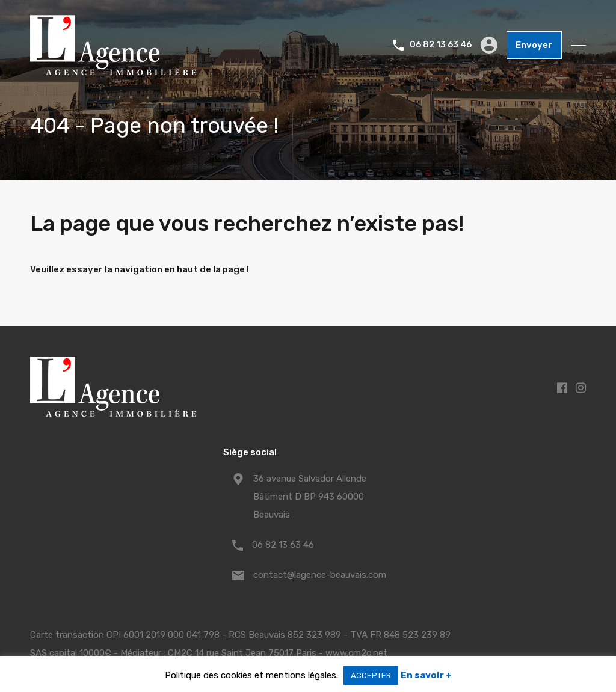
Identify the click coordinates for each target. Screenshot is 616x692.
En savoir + (426, 675)
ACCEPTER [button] (371, 675)
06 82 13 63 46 (441, 45)
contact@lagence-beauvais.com (320, 575)
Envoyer (534, 45)
